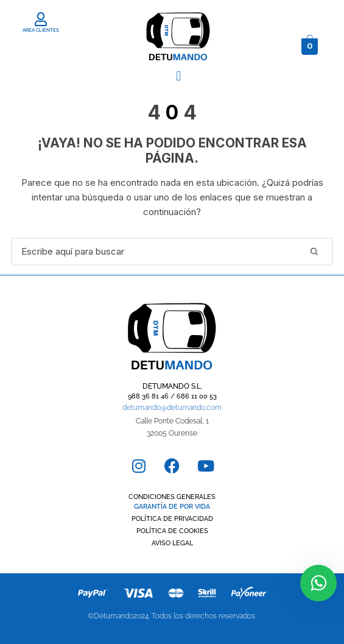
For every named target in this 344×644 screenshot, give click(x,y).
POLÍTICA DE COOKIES (172, 531)
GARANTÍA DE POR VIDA (172, 507)
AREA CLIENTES (41, 30)
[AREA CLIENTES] (41, 19)
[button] (179, 76)
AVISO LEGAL (172, 543)
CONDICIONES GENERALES (172, 497)
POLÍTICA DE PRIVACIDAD (172, 519)
